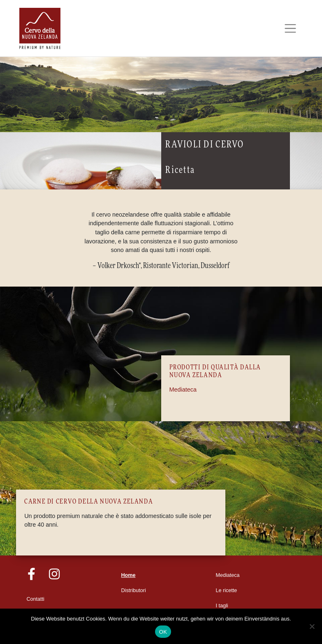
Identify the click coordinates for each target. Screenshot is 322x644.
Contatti (36, 599)
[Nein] (312, 626)
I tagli (222, 606)
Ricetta (180, 170)
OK (163, 632)
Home (129, 575)
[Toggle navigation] (291, 29)
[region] (161, 95)
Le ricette (227, 590)
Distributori (134, 590)
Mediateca (183, 390)
